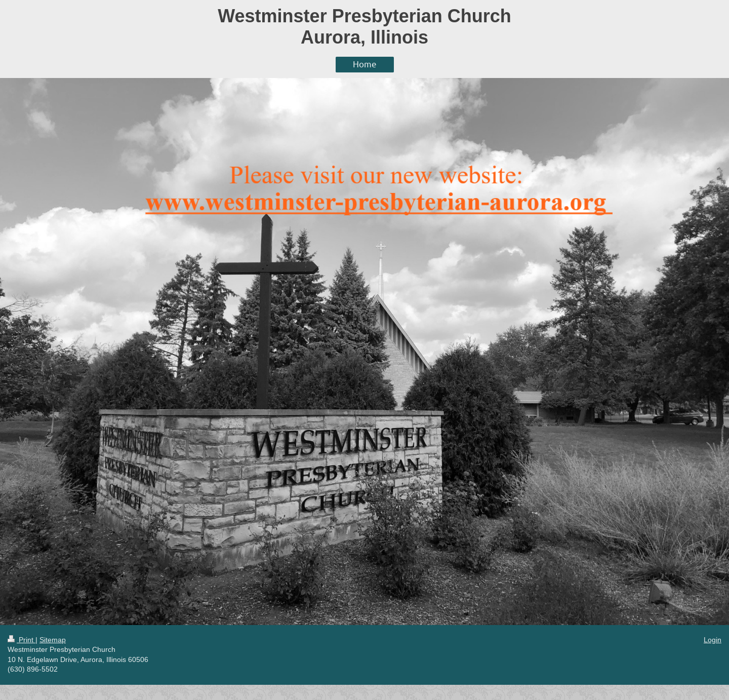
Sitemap (53, 640)
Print (22, 640)
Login (713, 640)
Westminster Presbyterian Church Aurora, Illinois (364, 27)
